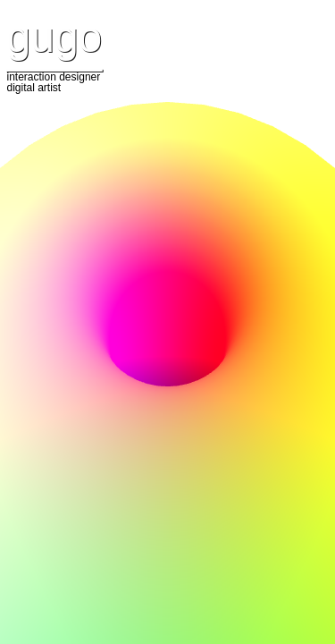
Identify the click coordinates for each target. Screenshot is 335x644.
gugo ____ (55, 42)
